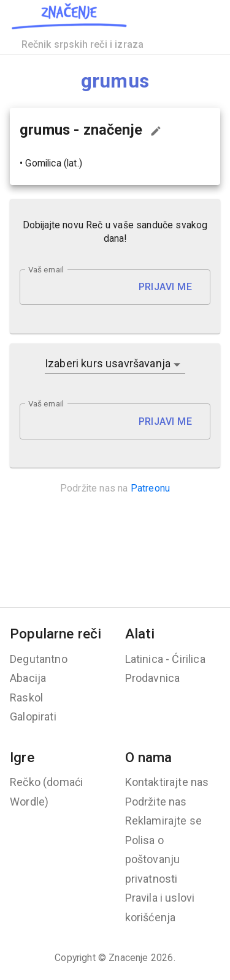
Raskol (26, 698)
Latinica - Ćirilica (165, 659)
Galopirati (33, 716)
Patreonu (150, 488)
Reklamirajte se (164, 821)
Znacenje (128, 958)
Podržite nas (156, 802)
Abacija (28, 678)
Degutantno (39, 659)
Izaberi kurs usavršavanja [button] (108, 363)
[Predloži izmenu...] (156, 131)
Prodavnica (153, 678)
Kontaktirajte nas (167, 782)
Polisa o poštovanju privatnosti (153, 859)
